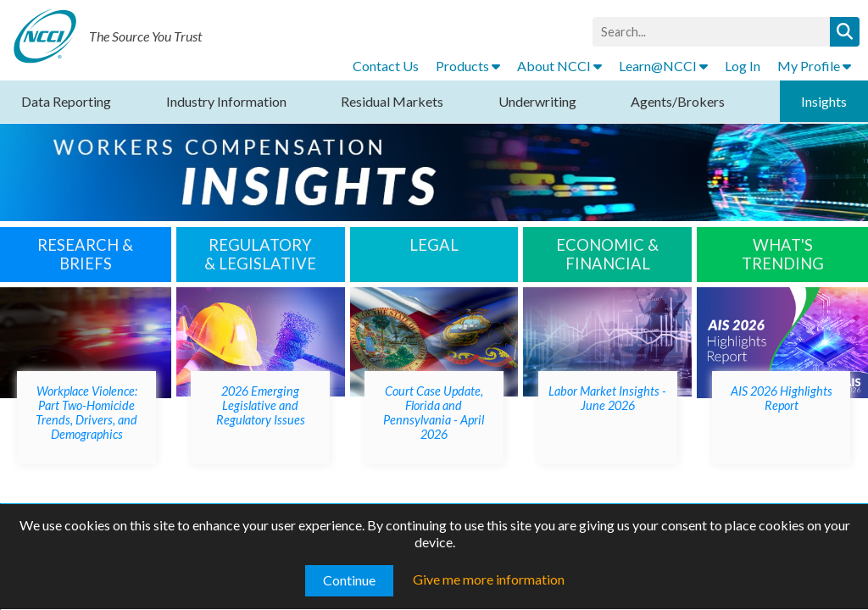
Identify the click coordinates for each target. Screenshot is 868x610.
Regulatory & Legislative (260, 254)
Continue (349, 580)
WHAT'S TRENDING (783, 254)
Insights (824, 101)
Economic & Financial (607, 254)
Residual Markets (392, 101)
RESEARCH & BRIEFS (85, 254)
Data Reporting (66, 101)
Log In (743, 66)
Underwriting (537, 101)
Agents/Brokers (678, 101)
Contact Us (386, 66)
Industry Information (226, 101)
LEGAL (434, 245)
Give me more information (489, 579)
